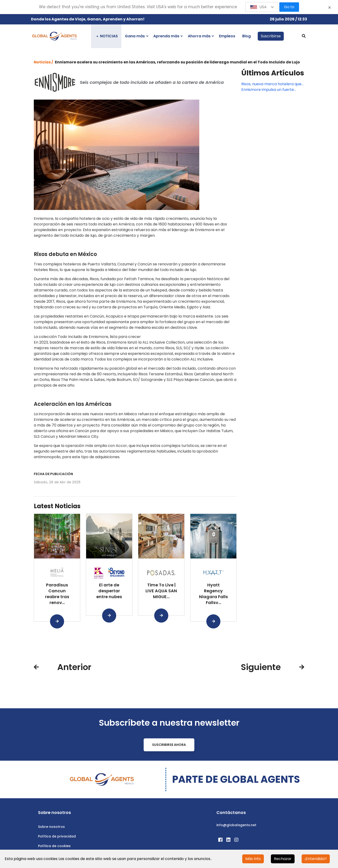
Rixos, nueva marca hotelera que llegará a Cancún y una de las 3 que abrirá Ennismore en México (271, 84)
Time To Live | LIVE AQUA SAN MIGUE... (161, 591)
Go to (289, 7)
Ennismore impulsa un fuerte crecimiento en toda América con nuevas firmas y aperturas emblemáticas (273, 90)
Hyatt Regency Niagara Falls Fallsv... (213, 594)
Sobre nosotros (51, 827)
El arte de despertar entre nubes (109, 591)
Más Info (253, 859)
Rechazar (283, 859)
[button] (262, 7)
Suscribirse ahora (169, 745)
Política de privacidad (57, 836)
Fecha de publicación (53, 474)
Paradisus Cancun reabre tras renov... (57, 594)
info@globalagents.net (236, 825)
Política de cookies (54, 846)
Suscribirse (271, 36)
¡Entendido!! (316, 859)
